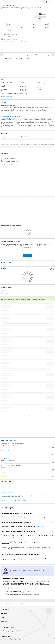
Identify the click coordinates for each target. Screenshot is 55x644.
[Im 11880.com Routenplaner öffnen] (51, 268)
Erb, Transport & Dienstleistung (10, 465)
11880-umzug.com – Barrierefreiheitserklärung (14, 500)
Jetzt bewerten (28, 256)
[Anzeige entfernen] (54, 639)
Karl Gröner (4, 458)
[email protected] (40, 526)
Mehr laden (27, 415)
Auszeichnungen (45, 55)
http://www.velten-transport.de (10, 165)
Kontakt (27, 58)
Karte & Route (18, 58)
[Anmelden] (46, 2)
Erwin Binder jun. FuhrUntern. (9, 473)
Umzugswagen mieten (8, 493)
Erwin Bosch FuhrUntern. (8, 451)
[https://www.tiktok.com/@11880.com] (11, 640)
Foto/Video (35, 55)
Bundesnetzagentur (34, 582)
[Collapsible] (52, 513)
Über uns (18, 55)
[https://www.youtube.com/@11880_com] (18, 640)
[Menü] (53, 2)
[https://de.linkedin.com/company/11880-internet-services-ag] (14, 640)
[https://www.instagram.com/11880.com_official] (7, 640)
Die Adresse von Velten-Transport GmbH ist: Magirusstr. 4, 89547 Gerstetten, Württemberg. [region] (23, 517)
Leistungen (26, 55)
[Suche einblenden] (43, 2)
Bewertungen (8, 58)
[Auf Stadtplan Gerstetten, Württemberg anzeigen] (54, 268)
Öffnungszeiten (8, 55)
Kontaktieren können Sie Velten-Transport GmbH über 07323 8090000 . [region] (23, 526)
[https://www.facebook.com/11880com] (3, 640)
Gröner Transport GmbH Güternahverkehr (12, 444)
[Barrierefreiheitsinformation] (50, 2)
